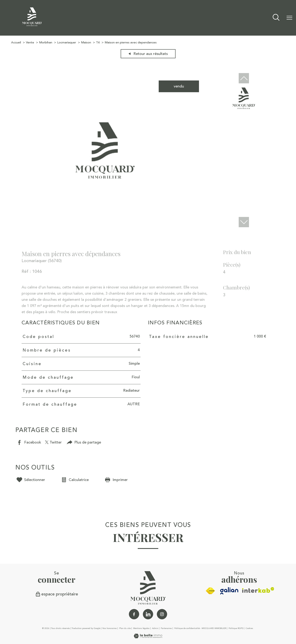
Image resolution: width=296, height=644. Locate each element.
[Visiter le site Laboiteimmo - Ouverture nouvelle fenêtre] (148, 637)
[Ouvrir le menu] (289, 18)
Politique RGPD (236, 628)
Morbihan (46, 43)
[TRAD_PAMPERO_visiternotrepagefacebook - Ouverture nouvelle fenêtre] (134, 614)
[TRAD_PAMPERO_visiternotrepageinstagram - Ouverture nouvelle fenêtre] (162, 614)
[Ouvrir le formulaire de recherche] (276, 18)
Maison (86, 43)
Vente (30, 43)
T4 (98, 43)
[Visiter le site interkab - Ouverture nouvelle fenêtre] (258, 590)
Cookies (249, 629)
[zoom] (105, 226)
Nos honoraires (110, 628)
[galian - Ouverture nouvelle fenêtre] (229, 591)
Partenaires (166, 628)
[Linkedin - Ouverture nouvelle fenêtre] (148, 614)
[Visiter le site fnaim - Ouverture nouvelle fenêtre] (210, 591)
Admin (155, 628)
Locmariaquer (67, 43)
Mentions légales (141, 628)
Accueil (16, 43)
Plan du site (125, 628)
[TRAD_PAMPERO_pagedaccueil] (32, 25)
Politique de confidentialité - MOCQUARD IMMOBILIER (200, 628)
